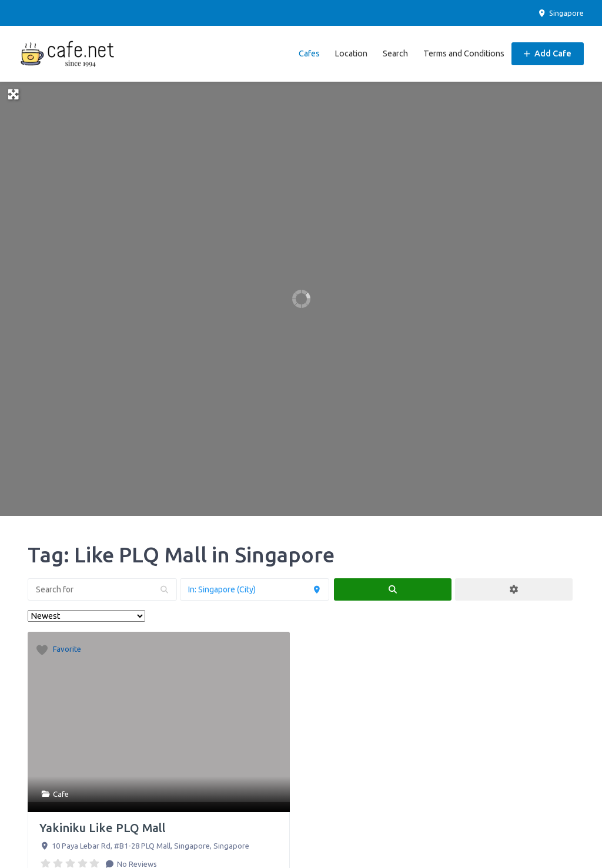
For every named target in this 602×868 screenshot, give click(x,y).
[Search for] (102, 589)
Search (395, 53)
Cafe (61, 794)
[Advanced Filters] (514, 589)
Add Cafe (548, 53)
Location (351, 53)
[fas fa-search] (393, 589)
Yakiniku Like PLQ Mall (103, 828)
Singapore (561, 13)
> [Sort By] (86, 616)
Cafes (309, 53)
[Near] (255, 589)
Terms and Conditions (464, 53)
